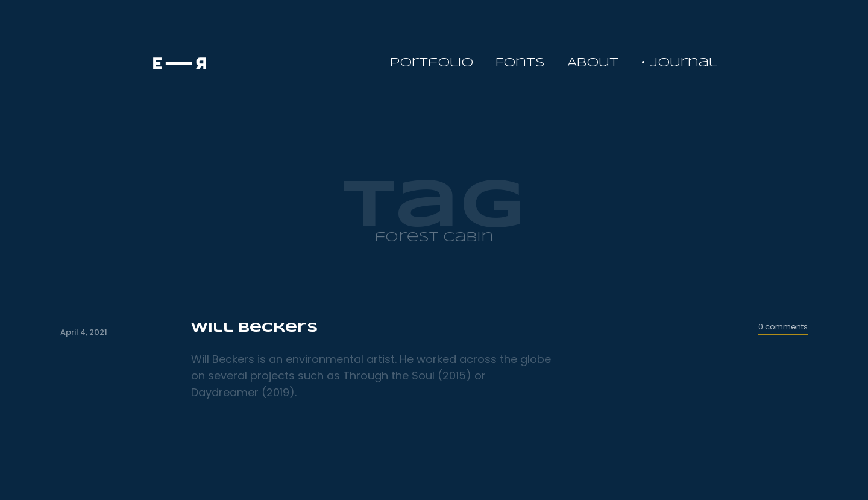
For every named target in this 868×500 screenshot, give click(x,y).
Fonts (520, 63)
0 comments (783, 327)
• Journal (679, 63)
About (593, 63)
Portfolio (432, 63)
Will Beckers (254, 328)
